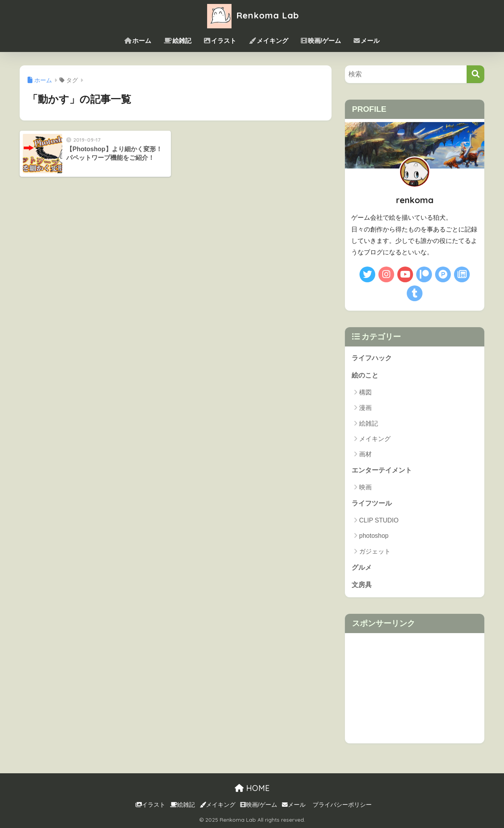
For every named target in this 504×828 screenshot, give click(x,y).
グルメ (362, 568)
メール (367, 41)
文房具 (362, 585)
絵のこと (365, 376)
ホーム (138, 41)
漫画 (365, 408)
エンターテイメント (382, 471)
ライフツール (372, 504)
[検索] (475, 74)
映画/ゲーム (321, 41)
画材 (365, 454)
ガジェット (375, 551)
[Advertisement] (415, 688)
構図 (365, 392)
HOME (252, 788)
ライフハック (372, 358)
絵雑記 (178, 41)
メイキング (269, 41)
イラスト (220, 41)
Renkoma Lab (252, 15)
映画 (365, 487)
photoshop (374, 536)
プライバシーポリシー (342, 805)
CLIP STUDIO (379, 520)
